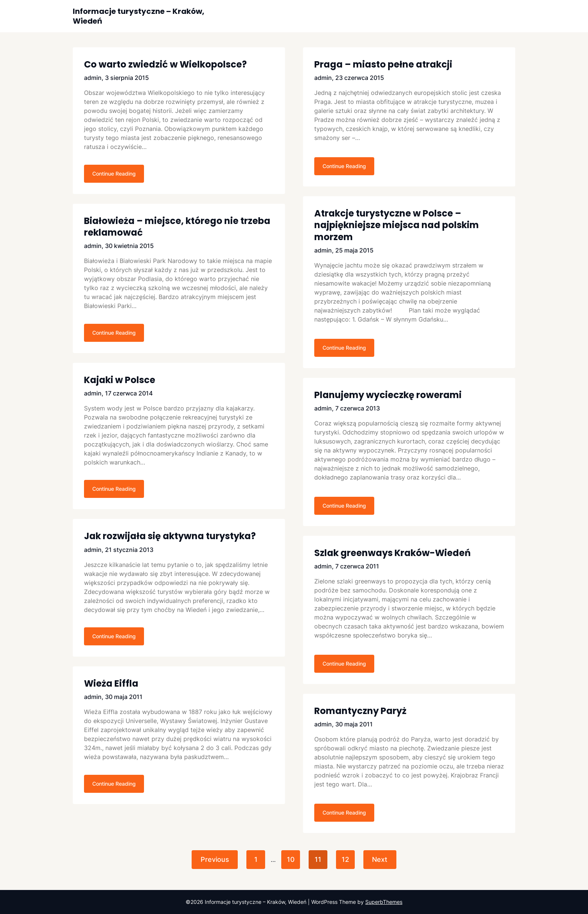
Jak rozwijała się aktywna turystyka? (170, 541)
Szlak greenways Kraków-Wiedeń (392, 553)
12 (346, 859)
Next (382, 859)
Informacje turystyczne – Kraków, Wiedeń (139, 16)
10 (290, 859)
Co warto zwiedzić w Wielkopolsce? (165, 64)
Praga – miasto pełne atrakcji (383, 64)
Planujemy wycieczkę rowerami (388, 395)
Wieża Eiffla (111, 690)
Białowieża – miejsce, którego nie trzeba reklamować (177, 228)
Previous (213, 859)
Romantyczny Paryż (360, 711)
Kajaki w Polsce (120, 383)
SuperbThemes (384, 902)
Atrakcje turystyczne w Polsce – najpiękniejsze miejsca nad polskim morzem (397, 225)
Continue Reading (114, 175)
